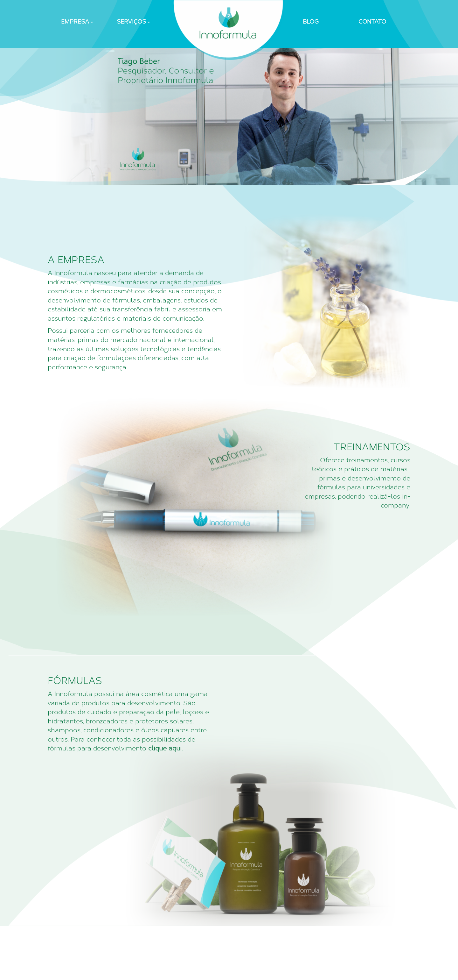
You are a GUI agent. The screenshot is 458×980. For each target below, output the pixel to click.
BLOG (311, 22)
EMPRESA (77, 22)
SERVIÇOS (133, 22)
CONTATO (372, 22)
